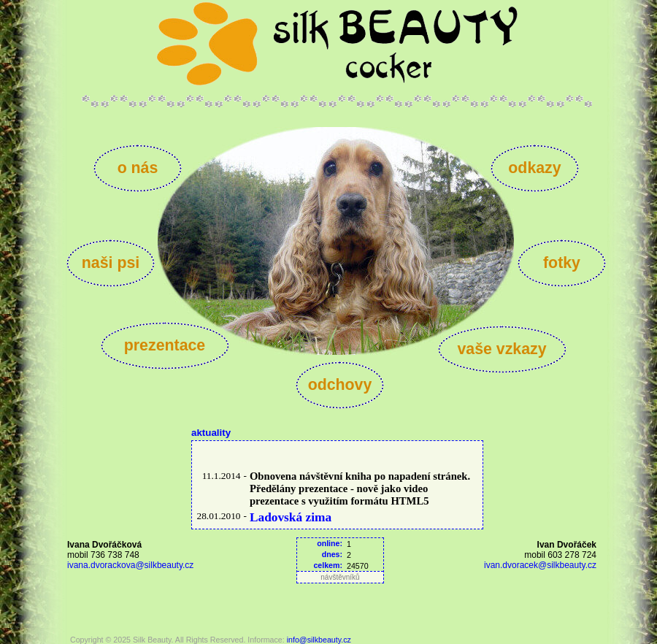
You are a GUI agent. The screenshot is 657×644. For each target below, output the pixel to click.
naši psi (111, 263)
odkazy (534, 168)
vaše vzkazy (502, 349)
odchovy (340, 385)
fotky (562, 263)
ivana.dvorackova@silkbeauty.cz (130, 565)
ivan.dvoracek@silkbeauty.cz (540, 565)
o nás (138, 168)
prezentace (165, 345)
